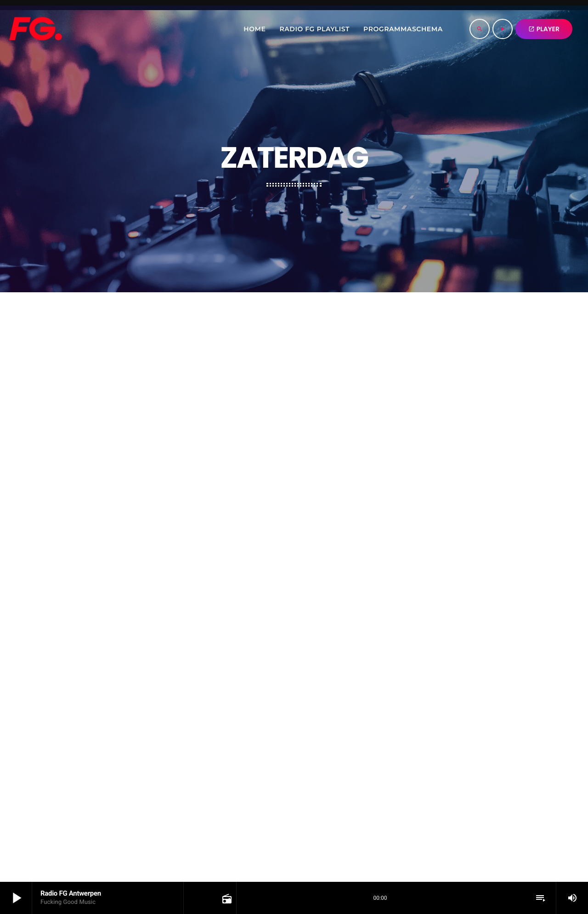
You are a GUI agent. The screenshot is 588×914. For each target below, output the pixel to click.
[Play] (503, 29)
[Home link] (35, 29)
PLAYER (544, 29)
